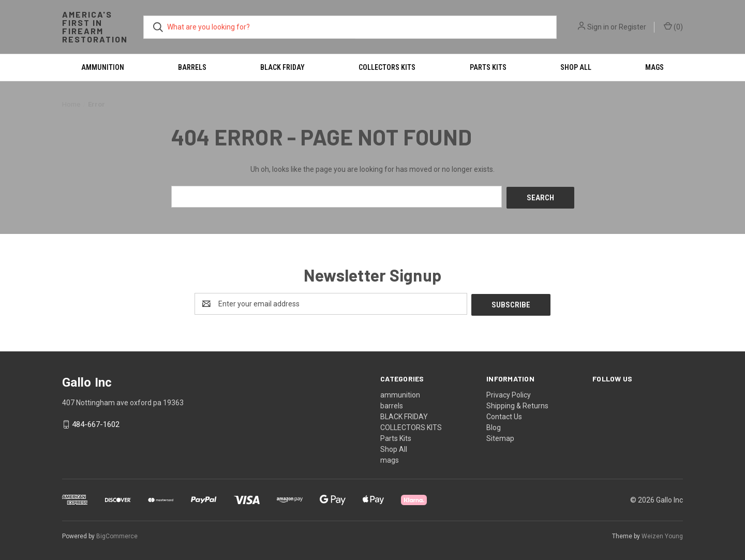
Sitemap (500, 436)
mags (654, 67)
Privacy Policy (509, 392)
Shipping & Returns (517, 403)
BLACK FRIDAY (282, 67)
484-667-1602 (96, 422)
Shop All (576, 67)
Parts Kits (488, 67)
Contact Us (504, 414)
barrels (192, 67)
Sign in (598, 27)
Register (632, 27)
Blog (494, 425)
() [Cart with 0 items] (673, 26)
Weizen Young (662, 534)
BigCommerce (117, 534)
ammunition (103, 67)
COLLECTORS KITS (387, 67)
